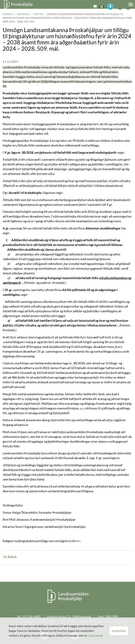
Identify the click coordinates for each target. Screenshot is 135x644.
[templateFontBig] (120, 7)
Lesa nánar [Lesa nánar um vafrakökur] (96, 635)
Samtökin (23, 14)
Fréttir (38, 14)
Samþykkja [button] (119, 631)
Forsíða (8, 14)
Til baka (10, 557)
